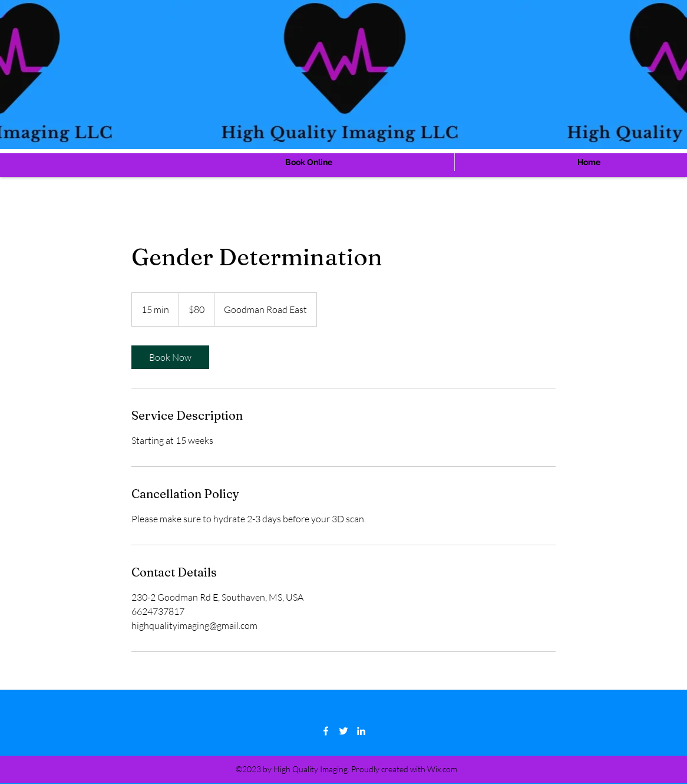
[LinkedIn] (361, 731)
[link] (170, 357)
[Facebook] (326, 731)
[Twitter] (343, 731)
